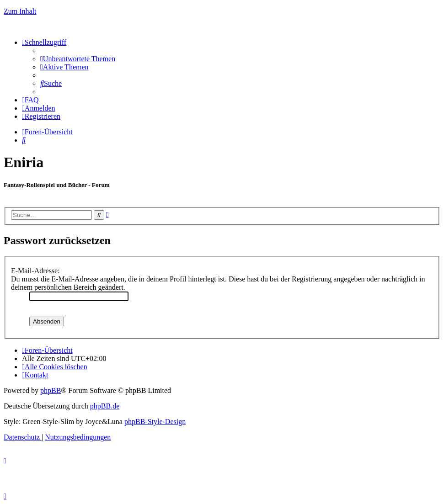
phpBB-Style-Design (155, 422)
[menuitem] (78, 59)
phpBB (51, 390)
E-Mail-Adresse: (35, 271)
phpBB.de (105, 406)
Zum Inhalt (20, 11)
